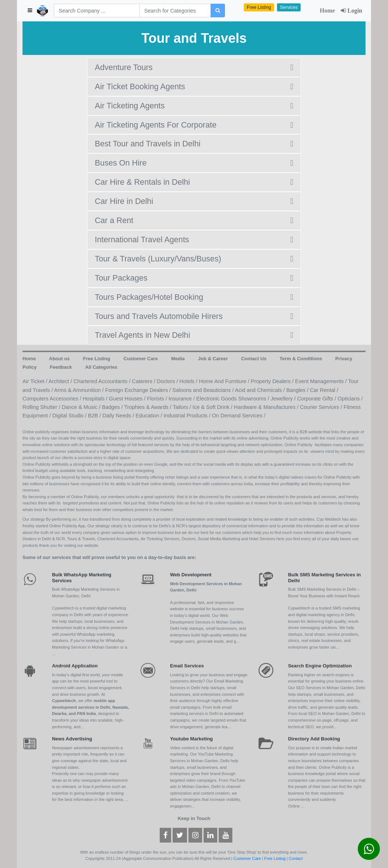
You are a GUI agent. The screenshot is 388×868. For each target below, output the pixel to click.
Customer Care (247, 858)
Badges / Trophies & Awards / (137, 407)
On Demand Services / (239, 416)
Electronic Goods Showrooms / (233, 399)
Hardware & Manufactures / (267, 407)
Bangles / (298, 390)
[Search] (97, 11)
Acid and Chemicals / (261, 390)
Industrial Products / (188, 416)
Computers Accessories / (53, 399)
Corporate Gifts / (318, 399)
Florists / (158, 399)
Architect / (61, 381)
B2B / (95, 416)
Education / (149, 416)
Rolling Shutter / (42, 407)
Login (351, 11)
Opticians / (350, 399)
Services (289, 7)
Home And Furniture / (225, 381)
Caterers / (144, 381)
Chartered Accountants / (103, 381)
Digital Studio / (70, 416)
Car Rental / (324, 390)
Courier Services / (322, 407)
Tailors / (183, 407)
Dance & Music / (82, 407)
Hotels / (189, 381)
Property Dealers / (273, 381)
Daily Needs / (119, 416)
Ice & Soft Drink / (213, 407)
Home (327, 11)
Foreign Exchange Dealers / (139, 390)
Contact (296, 858)
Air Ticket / (35, 381)
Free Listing (259, 7)
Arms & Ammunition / (80, 390)
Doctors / (168, 381)
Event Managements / (322, 381)
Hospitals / (96, 399)
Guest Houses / (128, 399)
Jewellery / (284, 399)
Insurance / (182, 399)
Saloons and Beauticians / (204, 390)
